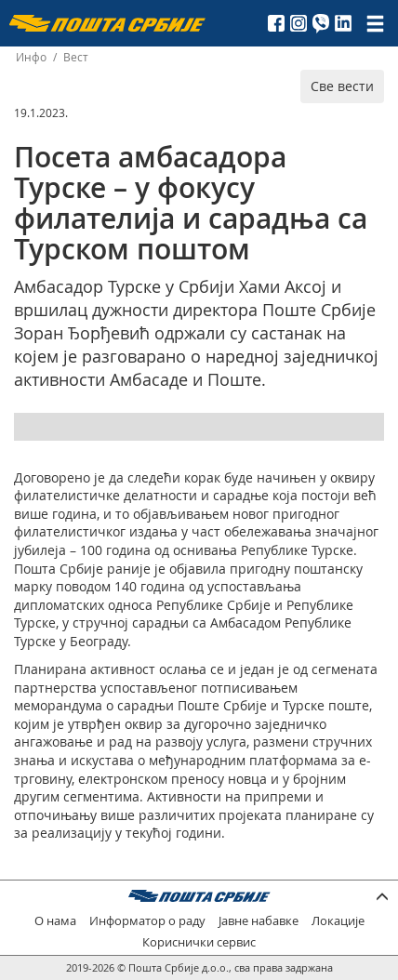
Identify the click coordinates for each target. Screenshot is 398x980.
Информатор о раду (147, 921)
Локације (338, 921)
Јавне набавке (259, 921)
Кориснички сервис (199, 942)
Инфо (31, 57)
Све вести (342, 86)
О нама (55, 921)
